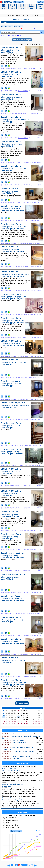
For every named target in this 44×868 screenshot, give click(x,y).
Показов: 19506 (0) (23, 549)
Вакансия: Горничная (10, 768)
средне (8, 823)
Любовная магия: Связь (16, 745)
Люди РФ (11, 758)
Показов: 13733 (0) (23, 508)
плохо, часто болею (13, 825)
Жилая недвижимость (22, 19)
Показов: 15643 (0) (23, 399)
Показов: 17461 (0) (23, 614)
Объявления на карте (22, 40)
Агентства (29, 29)
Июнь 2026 (22, 708)
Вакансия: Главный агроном (13, 784)
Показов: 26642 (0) (23, 185)
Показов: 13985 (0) (23, 592)
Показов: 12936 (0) (23, 486)
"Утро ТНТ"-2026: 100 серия (17, 756)
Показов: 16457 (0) (23, 699)
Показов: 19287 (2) (23, 465)
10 (32, 865)
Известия (11, 734)
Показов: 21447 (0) (23, 420)
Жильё (8, 2)
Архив (38, 830)
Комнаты (6, 22)
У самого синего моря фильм (18, 751)
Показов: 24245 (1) (23, 315)
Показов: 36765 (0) (23, 91)
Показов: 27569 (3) (23, 356)
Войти (40, 2)
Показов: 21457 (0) (23, 571)
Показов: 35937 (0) (23, 113)
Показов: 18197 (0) (23, 267)
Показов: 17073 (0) (23, 378)
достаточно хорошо (13, 820)
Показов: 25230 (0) (23, 202)
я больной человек (12, 827)
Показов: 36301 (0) (23, 162)
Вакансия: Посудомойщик (12, 798)
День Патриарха (13, 740)
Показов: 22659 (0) (23, 654)
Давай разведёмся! (14, 743)
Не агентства (39, 29)
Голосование (22, 812)
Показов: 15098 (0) (23, 677)
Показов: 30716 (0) (23, 68)
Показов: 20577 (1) (23, 337)
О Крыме (18, 2)
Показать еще (22, 703)
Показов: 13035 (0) (23, 446)
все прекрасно (11, 818)
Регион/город (7, 26)
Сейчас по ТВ (22, 730)
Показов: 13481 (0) (23, 635)
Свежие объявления (22, 763)
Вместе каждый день (15, 754)
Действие (18, 26)
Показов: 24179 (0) (23, 138)
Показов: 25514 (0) (23, 243)
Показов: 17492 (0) (23, 531)
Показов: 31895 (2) (23, 221)
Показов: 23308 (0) (23, 291)
